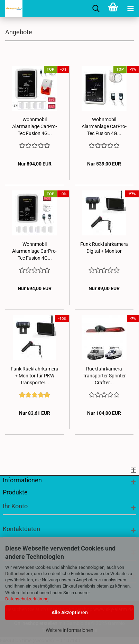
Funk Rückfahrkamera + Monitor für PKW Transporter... (35, 376)
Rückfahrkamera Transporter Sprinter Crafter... (104, 376)
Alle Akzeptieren (70, 612)
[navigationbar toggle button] (130, 9)
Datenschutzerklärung (27, 599)
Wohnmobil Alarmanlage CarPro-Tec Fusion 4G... (35, 126)
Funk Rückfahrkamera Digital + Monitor (104, 248)
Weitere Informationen (69, 630)
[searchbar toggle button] (96, 9)
